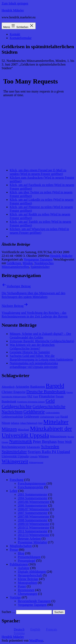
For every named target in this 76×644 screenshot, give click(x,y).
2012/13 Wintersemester (34, 535)
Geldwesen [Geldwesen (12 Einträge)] (32, 416)
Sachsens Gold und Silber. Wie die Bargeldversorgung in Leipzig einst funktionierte (41, 358)
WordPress (36, 640)
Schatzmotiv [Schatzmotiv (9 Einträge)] (33, 447)
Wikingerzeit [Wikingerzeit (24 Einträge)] (15, 461)
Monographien (27, 583)
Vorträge (15, 597)
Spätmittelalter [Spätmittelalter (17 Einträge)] (14, 452)
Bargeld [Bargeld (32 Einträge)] (55, 386)
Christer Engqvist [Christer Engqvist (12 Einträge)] (14, 392)
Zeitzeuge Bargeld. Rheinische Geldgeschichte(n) (42, 341)
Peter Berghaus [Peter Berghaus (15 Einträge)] (45, 442)
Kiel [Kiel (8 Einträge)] (40, 423)
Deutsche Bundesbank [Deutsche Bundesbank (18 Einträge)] (46, 392)
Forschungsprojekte (31, 487)
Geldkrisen (14, 263)
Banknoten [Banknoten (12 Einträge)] (38, 387)
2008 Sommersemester (33, 520)
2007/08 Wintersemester (34, 516)
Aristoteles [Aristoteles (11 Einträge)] (22, 387)
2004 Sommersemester (33, 498)
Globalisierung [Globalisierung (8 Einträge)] (47, 417)
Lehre (13, 491)
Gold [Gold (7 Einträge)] (57, 417)
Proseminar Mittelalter (32, 542)
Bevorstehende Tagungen (34, 601)
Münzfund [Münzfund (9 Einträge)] (23, 430)
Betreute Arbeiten (29, 539)
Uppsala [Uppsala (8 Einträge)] (34, 457)
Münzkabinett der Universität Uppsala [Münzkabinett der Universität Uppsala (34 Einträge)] (37, 432)
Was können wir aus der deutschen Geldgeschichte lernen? (32, 347)
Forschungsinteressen (32, 483)
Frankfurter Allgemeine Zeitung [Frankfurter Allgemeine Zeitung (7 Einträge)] (31, 402)
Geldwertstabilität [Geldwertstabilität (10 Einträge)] (12, 417)
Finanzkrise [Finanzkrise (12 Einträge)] (47, 396)
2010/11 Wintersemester (34, 528)
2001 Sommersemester (33, 494)
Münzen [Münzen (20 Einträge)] (9, 429)
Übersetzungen (28, 594)
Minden (28, 263)
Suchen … (8, 612)
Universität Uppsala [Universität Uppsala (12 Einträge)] (15, 456)
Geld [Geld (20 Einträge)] (50, 401)
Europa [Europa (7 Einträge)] (70, 392)
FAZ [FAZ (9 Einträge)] (30, 396)
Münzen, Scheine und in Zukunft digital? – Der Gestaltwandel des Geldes (40, 336)
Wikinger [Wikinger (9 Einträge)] (43, 456)
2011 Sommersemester (33, 531)
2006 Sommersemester (33, 505)
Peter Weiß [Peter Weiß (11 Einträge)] (65, 442)
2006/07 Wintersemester (34, 509)
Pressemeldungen (29, 557)
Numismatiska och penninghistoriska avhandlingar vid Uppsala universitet (34, 365)
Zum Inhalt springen (15, 3)
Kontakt (15, 34)
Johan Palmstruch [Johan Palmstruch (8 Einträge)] (29, 423)
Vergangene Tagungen (38, 259)
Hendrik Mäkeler (13, 10)
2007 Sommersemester (33, 513)
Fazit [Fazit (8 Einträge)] (36, 397)
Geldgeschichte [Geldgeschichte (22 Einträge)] (17, 406)
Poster (22, 586)
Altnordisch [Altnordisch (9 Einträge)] (8, 387)
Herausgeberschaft (30, 575)
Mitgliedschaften (21, 546)
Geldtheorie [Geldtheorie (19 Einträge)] (34, 412)
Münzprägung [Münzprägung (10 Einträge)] (58, 436)
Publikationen (19, 564)
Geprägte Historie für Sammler (30, 352)
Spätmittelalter (40, 267)
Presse (14, 550)
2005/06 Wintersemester (34, 502)
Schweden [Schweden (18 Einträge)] (50, 447)
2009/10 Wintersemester (34, 524)
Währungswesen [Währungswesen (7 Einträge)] (36, 462)
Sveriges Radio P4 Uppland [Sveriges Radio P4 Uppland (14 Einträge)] (49, 452)
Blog (21, 553)
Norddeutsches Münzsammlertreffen (28, 265)
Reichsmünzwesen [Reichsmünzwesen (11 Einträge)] (14, 447)
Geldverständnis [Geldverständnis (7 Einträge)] (53, 413)
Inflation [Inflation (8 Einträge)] (15, 423)
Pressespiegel (27, 561)
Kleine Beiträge (28, 579)
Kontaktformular (21, 38)
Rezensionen (26, 590)
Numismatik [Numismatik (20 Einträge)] (21, 441)
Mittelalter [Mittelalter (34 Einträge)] (56, 422)
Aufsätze (24, 568)
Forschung (17, 480)
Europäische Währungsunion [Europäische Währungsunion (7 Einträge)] (14, 397)
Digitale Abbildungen (32, 572)
